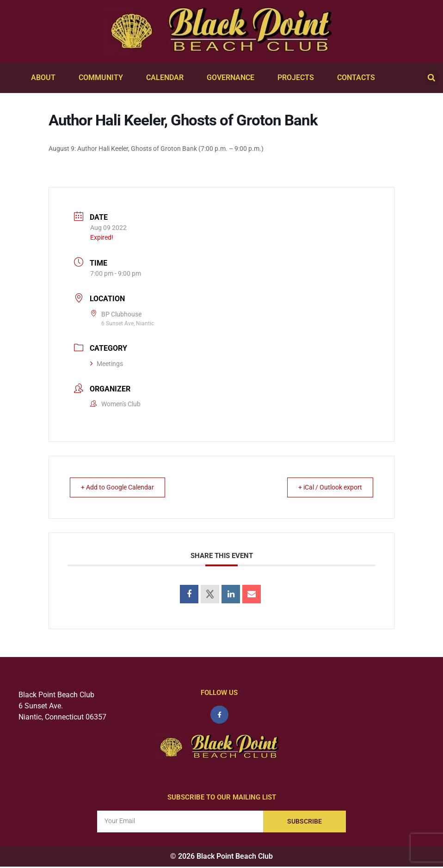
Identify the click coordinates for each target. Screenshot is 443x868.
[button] (431, 78)
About (46, 78)
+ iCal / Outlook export (325, 487)
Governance (233, 78)
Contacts (358, 78)
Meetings (107, 364)
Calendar (167, 78)
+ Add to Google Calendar (123, 487)
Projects (298, 78)
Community (103, 78)
